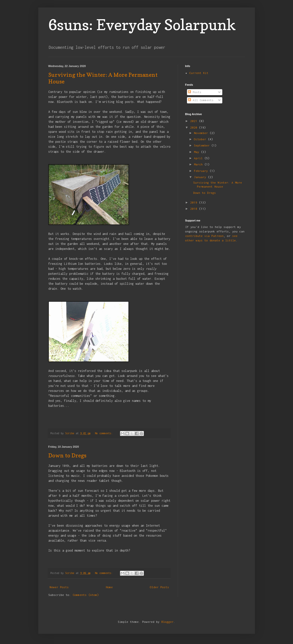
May (197, 152)
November (202, 133)
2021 (195, 121)
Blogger (167, 622)
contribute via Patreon (204, 236)
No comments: (105, 433)
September (203, 145)
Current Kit (199, 73)
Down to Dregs (67, 455)
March (199, 164)
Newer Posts (59, 587)
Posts (195, 92)
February (202, 171)
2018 (195, 209)
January (201, 177)
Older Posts (159, 587)
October (201, 139)
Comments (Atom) (86, 595)
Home (109, 587)
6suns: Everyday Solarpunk (142, 25)
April (199, 158)
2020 (195, 127)
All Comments (201, 100)
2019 (195, 202)
